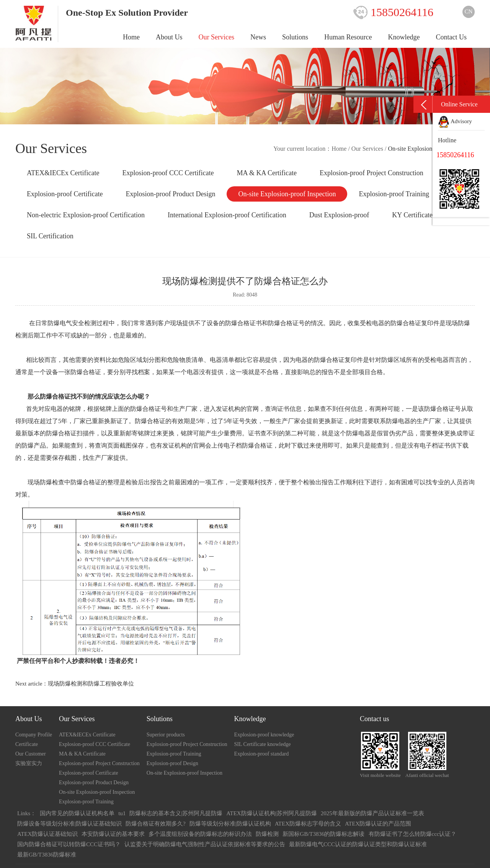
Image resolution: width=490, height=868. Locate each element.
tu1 (122, 813)
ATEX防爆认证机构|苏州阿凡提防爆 (271, 813)
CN (469, 11)
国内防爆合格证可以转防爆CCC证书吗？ (69, 844)
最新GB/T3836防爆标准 (47, 855)
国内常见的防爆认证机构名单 (77, 813)
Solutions (295, 37)
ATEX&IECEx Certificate (63, 173)
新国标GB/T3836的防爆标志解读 (323, 834)
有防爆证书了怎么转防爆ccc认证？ (413, 834)
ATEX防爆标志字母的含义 (308, 824)
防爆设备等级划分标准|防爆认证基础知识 (69, 824)
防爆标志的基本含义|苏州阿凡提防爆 (176, 813)
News (258, 37)
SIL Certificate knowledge (263, 744)
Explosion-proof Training (394, 194)
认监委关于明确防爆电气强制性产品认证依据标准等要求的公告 (205, 844)
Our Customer (31, 754)
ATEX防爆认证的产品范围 (378, 824)
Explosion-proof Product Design (170, 194)
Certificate (27, 744)
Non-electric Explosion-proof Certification (86, 215)
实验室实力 (29, 763)
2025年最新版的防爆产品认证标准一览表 (372, 813)
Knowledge (404, 37)
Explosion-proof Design (172, 763)
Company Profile (34, 735)
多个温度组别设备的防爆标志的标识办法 (200, 834)
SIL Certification (50, 236)
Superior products (166, 735)
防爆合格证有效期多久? (156, 824)
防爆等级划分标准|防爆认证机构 (230, 824)
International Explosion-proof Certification (227, 215)
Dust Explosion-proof (339, 215)
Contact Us (452, 37)
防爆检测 (267, 834)
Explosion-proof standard (262, 754)
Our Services (216, 37)
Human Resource (348, 37)
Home (131, 37)
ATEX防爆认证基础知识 (47, 834)
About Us (169, 37)
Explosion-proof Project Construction (372, 173)
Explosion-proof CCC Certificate (168, 173)
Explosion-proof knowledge (264, 735)
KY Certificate (412, 215)
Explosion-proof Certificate (65, 194)
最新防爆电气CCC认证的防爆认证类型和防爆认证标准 (358, 844)
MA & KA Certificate (266, 173)
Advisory (455, 121)
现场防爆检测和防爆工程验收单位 (91, 684)
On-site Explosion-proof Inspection (287, 194)
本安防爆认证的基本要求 (113, 834)
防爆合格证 (329, 360)
